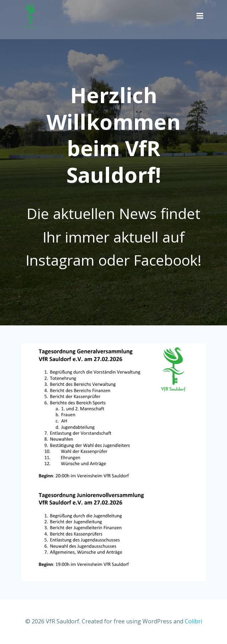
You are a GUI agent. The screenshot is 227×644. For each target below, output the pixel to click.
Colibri (193, 621)
